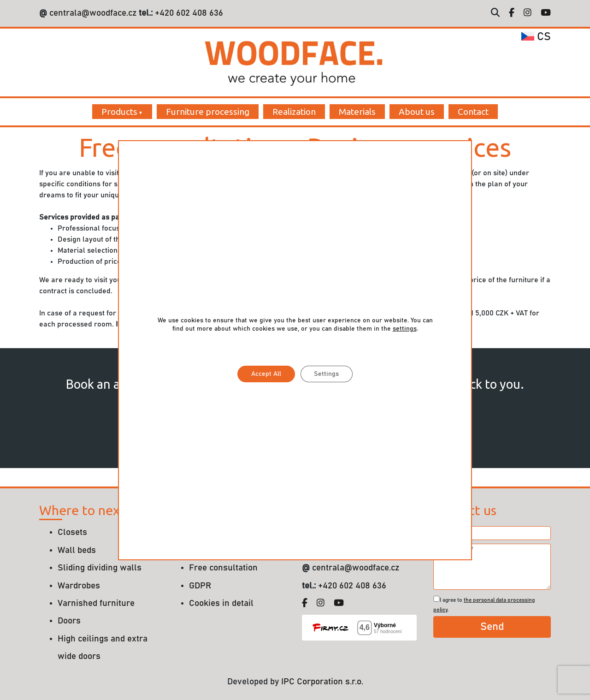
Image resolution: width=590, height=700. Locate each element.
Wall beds (77, 550)
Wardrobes (79, 586)
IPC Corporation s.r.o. (322, 682)
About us (417, 112)
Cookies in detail (221, 603)
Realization (294, 112)
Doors (69, 621)
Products (119, 112)
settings (405, 329)
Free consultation (223, 568)
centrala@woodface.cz (93, 13)
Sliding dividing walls (100, 568)
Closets (72, 532)
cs (536, 37)
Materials (357, 112)
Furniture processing (208, 112)
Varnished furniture (96, 603)
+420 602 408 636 (188, 13)
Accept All (266, 374)
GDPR (200, 586)
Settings (327, 374)
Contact (473, 112)
